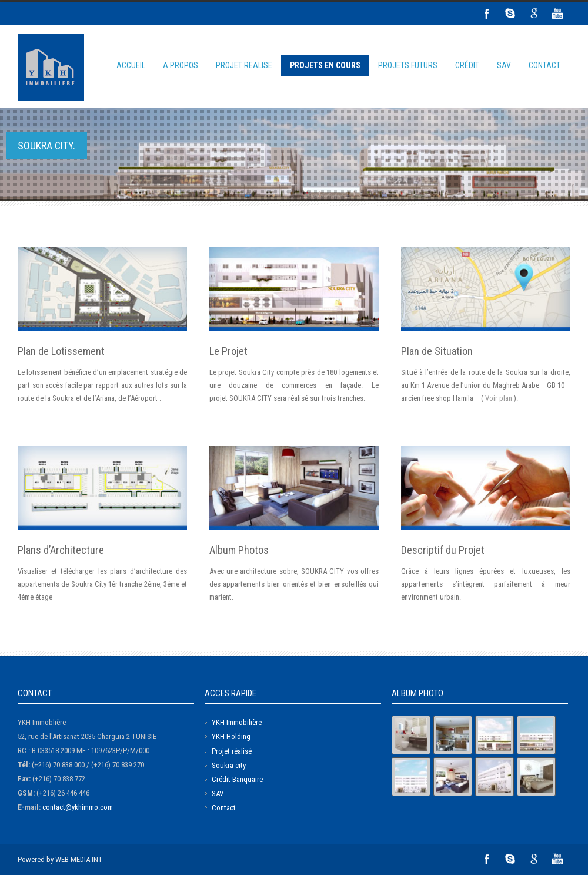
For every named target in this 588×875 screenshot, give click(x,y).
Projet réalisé (232, 751)
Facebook (487, 14)
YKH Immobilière (237, 722)
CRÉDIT (467, 65)
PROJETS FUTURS (408, 65)
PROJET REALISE (244, 65)
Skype (510, 14)
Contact (224, 808)
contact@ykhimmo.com (78, 807)
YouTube (557, 14)
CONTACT (544, 65)
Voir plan (499, 398)
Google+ (534, 14)
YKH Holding (231, 736)
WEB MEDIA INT (79, 859)
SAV (504, 65)
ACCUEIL (131, 65)
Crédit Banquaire (237, 779)
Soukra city (229, 765)
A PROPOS (181, 65)
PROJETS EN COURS (325, 65)
